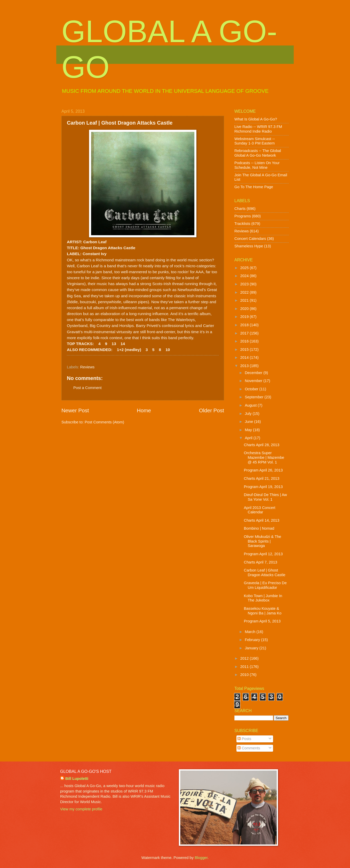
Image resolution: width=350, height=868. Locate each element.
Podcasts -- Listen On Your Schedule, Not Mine (257, 165)
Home (144, 410)
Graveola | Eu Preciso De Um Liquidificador (265, 585)
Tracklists (242, 224)
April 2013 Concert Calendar (260, 510)
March (250, 632)
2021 (245, 300)
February (253, 640)
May (249, 430)
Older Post (212, 410)
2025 (245, 268)
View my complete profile (81, 809)
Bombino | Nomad (259, 528)
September (254, 397)
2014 (245, 357)
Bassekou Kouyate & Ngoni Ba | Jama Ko (263, 611)
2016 (245, 341)
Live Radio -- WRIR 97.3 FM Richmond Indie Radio (258, 129)
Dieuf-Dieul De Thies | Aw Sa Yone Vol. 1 (265, 497)
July (249, 414)
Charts (240, 209)
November (254, 381)
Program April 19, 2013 (263, 487)
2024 (245, 276)
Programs (243, 216)
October (252, 389)
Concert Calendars (250, 239)
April (249, 438)
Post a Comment (87, 388)
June (249, 422)
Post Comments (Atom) (104, 422)
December (254, 373)
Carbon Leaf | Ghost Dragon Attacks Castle (265, 573)
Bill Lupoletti (77, 779)
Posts (244, 739)
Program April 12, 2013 (263, 554)
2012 (245, 658)
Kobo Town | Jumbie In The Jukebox (263, 598)
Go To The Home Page (254, 187)
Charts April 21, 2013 (262, 478)
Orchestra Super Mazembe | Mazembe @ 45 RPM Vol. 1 (264, 457)
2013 (245, 366)
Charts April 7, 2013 (261, 562)
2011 (245, 667)
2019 (245, 317)
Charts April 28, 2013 (262, 445)
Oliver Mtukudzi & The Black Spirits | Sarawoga (263, 541)
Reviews (87, 367)
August (251, 405)
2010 (245, 675)
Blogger (201, 858)
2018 (245, 325)
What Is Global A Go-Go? (256, 119)
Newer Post (75, 410)
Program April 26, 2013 (263, 470)
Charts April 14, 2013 (262, 520)
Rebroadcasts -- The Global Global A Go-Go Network (258, 153)
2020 (245, 309)
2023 (245, 284)
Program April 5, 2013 (262, 621)
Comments (249, 748)
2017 (245, 333)
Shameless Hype (249, 246)
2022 (245, 292)
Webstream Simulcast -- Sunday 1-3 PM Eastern (255, 141)
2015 (245, 349)
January (252, 648)
